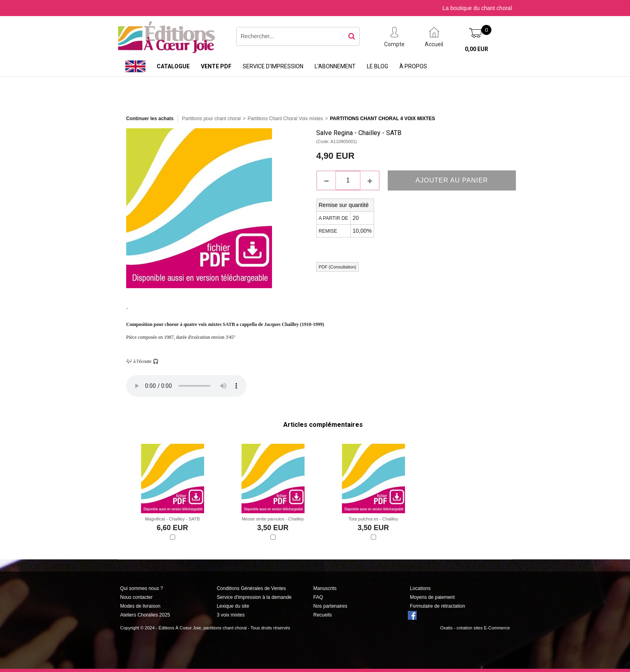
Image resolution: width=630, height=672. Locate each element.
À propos (413, 66)
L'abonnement (335, 66)
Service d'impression (273, 66)
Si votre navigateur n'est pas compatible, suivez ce (186, 386)
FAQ (318, 597)
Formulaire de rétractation (437, 606)
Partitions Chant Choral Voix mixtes (285, 119)
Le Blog (377, 66)
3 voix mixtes (230, 615)
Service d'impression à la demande (254, 597)
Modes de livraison (140, 606)
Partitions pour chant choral (211, 119)
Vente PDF (216, 66)
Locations (420, 588)
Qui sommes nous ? (142, 588)
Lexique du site (233, 606)
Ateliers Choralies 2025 (145, 615)
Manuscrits (325, 588)
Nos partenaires (330, 606)
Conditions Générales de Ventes (251, 588)
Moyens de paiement (432, 597)
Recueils (323, 615)
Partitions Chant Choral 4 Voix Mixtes (382, 119)
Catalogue (173, 66)
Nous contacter (136, 597)
